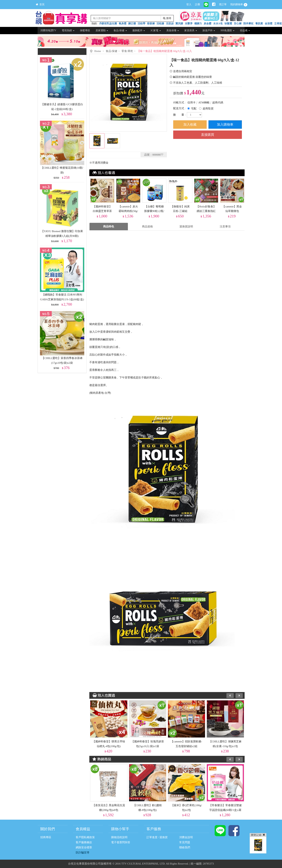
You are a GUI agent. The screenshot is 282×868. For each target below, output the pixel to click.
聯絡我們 (185, 847)
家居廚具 (191, 30)
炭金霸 (208, 24)
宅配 (194, 109)
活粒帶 (141, 24)
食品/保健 (120, 30)
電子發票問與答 (121, 842)
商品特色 (109, 226)
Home (98, 51)
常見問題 (185, 842)
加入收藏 (190, 125)
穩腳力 (198, 24)
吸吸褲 (151, 24)
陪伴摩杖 (248, 24)
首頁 (40, 4)
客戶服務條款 (84, 842)
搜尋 (167, 18)
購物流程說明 (119, 837)
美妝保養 (173, 30)
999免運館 (227, 30)
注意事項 (225, 226)
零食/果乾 (127, 51)
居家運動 (102, 30)
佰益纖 (245, 30)
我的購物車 (239, 5)
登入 (189, 4)
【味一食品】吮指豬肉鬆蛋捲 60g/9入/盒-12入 (165, 51)
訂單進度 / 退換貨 (157, 837)
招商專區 (46, 837)
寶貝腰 (179, 24)
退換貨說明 (186, 226)
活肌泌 (170, 24)
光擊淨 (189, 24)
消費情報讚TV (48, 30)
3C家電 (156, 30)
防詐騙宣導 (83, 853)
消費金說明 (186, 837)
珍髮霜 (228, 24)
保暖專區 (85, 30)
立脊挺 (278, 24)
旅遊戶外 (209, 30)
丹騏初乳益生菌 (108, 24)
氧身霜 (123, 24)
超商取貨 (208, 109)
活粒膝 (160, 24)
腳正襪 (132, 24)
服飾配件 (139, 30)
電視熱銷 (68, 30)
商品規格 (147, 226)
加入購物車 (225, 125)
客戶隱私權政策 (85, 837)
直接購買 (208, 135)
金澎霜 (269, 24)
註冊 (198, 4)
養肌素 (259, 24)
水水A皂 (218, 24)
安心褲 (238, 24)
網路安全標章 (84, 847)
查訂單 (223, 4)
